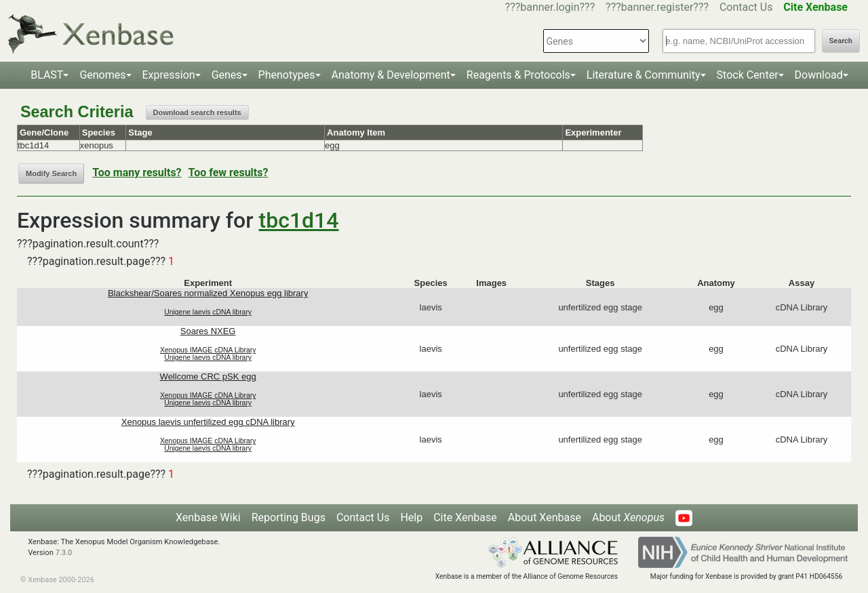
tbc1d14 (299, 220)
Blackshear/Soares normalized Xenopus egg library (208, 293)
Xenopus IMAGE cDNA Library (208, 350)
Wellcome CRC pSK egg (208, 376)
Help (411, 517)
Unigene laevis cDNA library (208, 312)
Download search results (197, 113)
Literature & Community (644, 75)
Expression (169, 75)
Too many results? (137, 172)
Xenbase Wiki (208, 517)
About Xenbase (545, 517)
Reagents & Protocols (518, 75)
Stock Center (748, 75)
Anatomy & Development (391, 75)
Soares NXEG (208, 331)
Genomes (102, 75)
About (628, 517)
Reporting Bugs (289, 517)
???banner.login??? (550, 7)
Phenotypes (287, 75)
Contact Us (746, 7)
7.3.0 (64, 553)
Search (841, 41)
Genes (227, 75)
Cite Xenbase (465, 517)
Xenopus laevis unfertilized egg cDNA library (208, 422)
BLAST (47, 75)
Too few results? (229, 172)
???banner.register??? (657, 7)
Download (819, 75)
